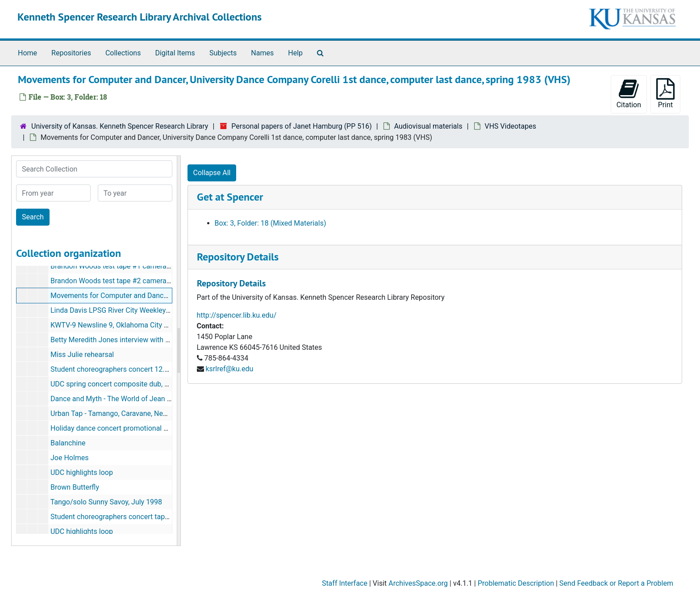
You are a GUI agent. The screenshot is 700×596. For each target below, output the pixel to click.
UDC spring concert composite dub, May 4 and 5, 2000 (136, 384)
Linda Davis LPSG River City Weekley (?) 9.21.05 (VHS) (136, 310)
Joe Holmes (70, 458)
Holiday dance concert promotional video (116, 428)
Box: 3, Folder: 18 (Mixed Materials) (271, 223)
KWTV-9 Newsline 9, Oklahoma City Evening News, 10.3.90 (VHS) (153, 325)
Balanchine (68, 443)
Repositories (71, 53)
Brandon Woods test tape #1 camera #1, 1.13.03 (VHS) (137, 266)
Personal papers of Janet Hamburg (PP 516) (302, 126)
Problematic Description (516, 583)
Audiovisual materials (428, 126)
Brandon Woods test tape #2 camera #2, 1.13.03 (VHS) (137, 281)
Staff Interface (345, 583)
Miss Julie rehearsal (82, 355)
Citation (629, 94)
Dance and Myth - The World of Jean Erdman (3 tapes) (136, 399)
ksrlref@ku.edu (229, 369)
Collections (123, 53)
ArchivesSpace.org (418, 583)
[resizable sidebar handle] (179, 351)
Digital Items (175, 53)
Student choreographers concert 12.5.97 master (127, 369)
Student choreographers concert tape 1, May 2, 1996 (133, 517)
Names (262, 53)
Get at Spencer (230, 197)
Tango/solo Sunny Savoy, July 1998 (106, 502)
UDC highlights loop (82, 472)
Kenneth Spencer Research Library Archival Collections (140, 17)
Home (27, 53)
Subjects (223, 53)
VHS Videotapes (510, 126)
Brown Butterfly (75, 487)
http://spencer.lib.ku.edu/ (237, 315)
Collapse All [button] (212, 173)
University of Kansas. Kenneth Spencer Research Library (120, 126)
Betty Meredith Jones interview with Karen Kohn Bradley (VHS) (149, 340)
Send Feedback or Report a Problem (616, 583)
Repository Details (238, 257)
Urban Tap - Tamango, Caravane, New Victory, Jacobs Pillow (145, 413)
